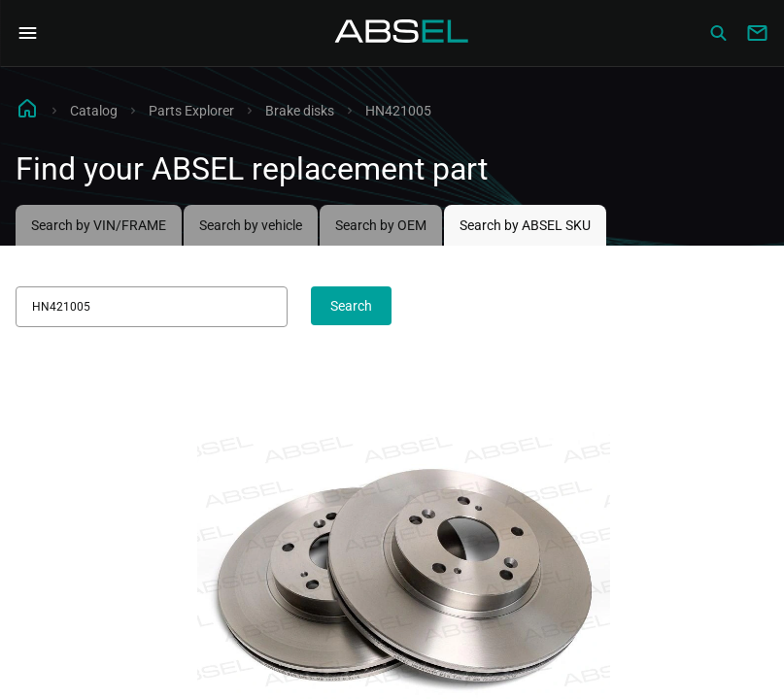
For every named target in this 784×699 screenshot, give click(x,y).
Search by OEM (381, 225)
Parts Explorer (191, 111)
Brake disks (300, 111)
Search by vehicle (251, 225)
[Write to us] (757, 33)
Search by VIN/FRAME (99, 225)
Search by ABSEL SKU (525, 225)
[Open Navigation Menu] (27, 33)
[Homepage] (402, 33)
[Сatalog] (718, 33)
